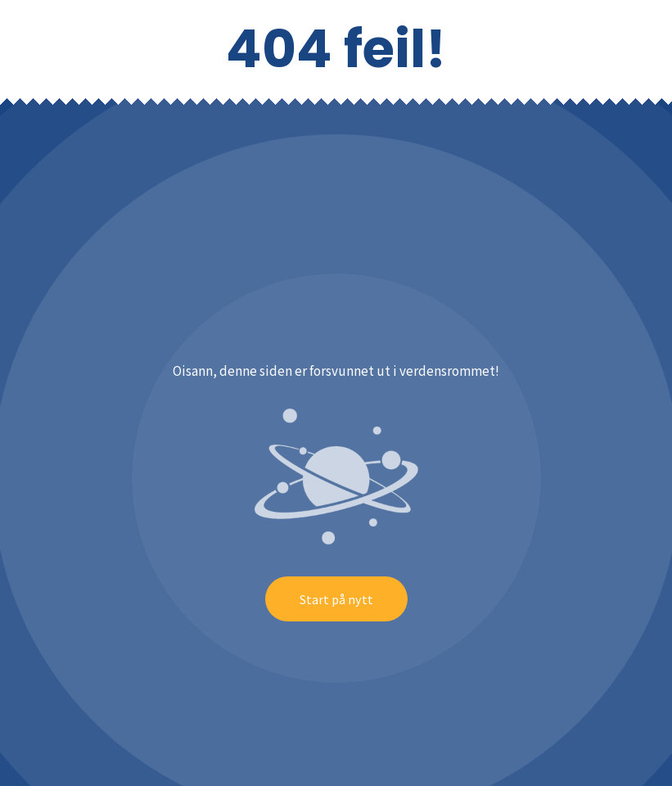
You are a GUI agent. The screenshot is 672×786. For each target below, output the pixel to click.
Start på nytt (336, 599)
